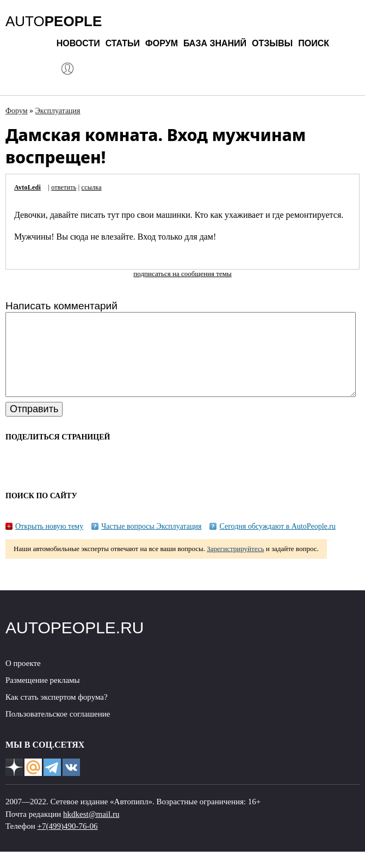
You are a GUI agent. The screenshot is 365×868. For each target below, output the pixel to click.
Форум (162, 43)
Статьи (123, 43)
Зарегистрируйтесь (235, 565)
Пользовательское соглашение (58, 730)
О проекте (23, 680)
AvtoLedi (27, 187)
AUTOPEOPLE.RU (75, 644)
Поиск (314, 43)
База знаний (215, 43)
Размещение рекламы (43, 696)
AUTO (54, 21)
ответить (64, 187)
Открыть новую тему (49, 543)
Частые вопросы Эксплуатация (151, 543)
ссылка (92, 187)
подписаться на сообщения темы (182, 274)
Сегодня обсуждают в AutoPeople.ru (277, 543)
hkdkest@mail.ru (91, 830)
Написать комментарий (61, 306)
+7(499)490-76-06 (68, 842)
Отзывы (272, 43)
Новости (78, 43)
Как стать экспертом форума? (57, 713)
